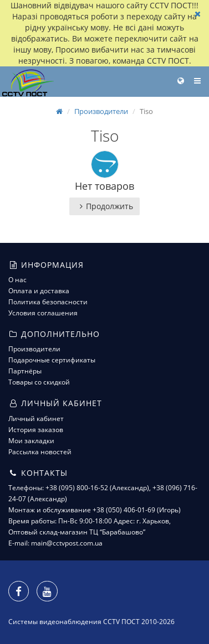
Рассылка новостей (40, 452)
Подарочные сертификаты (52, 360)
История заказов (36, 430)
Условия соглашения (43, 313)
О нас (17, 280)
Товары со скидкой (39, 382)
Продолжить (105, 206)
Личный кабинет (36, 419)
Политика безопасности (48, 302)
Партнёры (25, 371)
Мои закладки (31, 441)
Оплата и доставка (39, 291)
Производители (101, 111)
